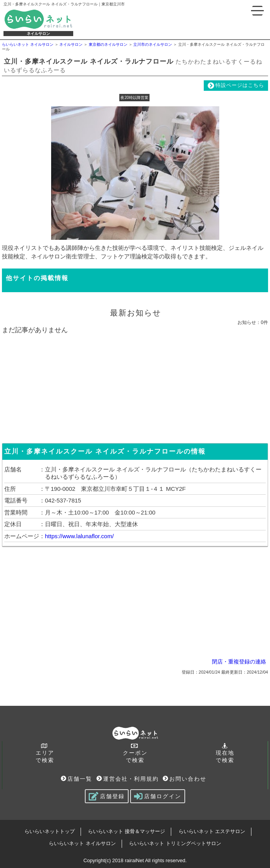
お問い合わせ (185, 779)
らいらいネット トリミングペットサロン (175, 843)
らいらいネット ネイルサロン (82, 843)
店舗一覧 (77, 779)
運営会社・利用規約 (128, 779)
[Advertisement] (135, 387)
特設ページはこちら (236, 86)
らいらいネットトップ (50, 831)
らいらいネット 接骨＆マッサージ (126, 831)
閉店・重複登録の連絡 (239, 662)
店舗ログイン (158, 796)
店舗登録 (107, 796)
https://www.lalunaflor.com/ (79, 536)
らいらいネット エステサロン (212, 831)
